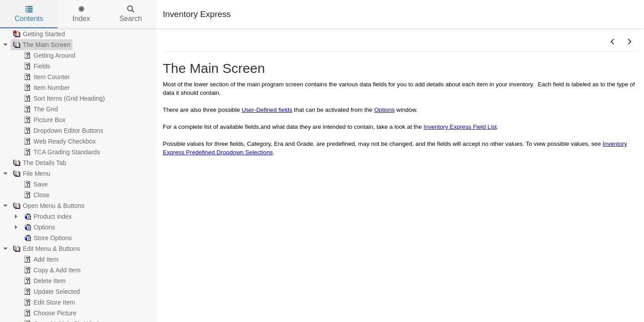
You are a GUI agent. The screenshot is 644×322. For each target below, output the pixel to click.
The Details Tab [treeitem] (39, 163)
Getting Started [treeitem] (38, 34)
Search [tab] (131, 14)
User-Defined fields (267, 110)
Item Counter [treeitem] (46, 77)
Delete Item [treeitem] (44, 281)
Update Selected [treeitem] (51, 292)
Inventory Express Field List (460, 127)
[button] (613, 42)
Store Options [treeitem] (47, 238)
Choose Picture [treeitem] (49, 313)
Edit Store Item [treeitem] (49, 302)
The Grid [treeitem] (40, 109)
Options (385, 110)
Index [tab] (81, 14)
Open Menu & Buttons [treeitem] (48, 206)
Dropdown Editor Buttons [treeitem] (63, 131)
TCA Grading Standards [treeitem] (61, 152)
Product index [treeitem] (47, 216)
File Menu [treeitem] (31, 174)
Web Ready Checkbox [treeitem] (59, 141)
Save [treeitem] (35, 184)
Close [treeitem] (36, 195)
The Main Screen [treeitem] (41, 45)
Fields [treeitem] (36, 66)
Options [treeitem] (38, 227)
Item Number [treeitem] (46, 88)
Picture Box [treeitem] (44, 120)
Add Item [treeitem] (40, 259)
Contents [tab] (29, 14)
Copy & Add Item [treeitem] (51, 270)
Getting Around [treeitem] (49, 55)
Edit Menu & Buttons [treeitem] (46, 249)
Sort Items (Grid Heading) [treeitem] (64, 98)
